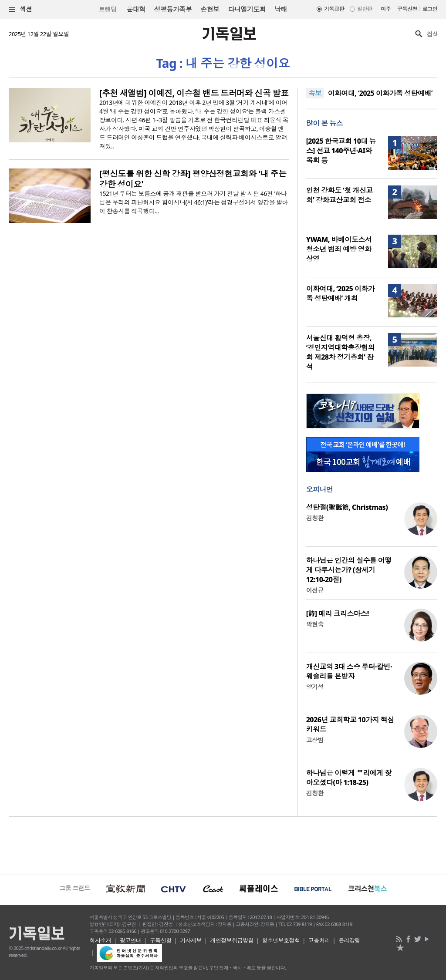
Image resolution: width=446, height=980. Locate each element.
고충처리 (319, 940)
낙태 (281, 9)
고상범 (315, 740)
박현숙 (315, 624)
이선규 (315, 590)
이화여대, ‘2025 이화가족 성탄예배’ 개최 (340, 293)
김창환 (315, 518)
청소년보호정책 (281, 940)
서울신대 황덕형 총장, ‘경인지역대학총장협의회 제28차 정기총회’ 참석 (341, 352)
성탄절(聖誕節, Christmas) (347, 507)
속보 (315, 93)
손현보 (210, 9)
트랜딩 (108, 9)
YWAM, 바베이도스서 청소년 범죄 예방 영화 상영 (339, 249)
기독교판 (334, 9)
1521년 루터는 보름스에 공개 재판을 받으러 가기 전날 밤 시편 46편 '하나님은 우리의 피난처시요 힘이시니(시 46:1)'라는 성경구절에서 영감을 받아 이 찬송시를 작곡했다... (194, 202)
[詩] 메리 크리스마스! (338, 613)
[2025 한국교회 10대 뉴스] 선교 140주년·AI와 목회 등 (341, 151)
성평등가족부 (173, 9)
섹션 (20, 9)
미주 (386, 9)
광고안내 (131, 940)
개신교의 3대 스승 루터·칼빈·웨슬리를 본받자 (349, 671)
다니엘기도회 (247, 9)
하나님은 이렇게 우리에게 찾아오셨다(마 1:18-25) (349, 778)
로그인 (430, 9)
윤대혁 (136, 9)
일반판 (365, 9)
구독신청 (407, 9)
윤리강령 (349, 940)
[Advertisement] (223, 845)
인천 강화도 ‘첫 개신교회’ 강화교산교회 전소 (340, 195)
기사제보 (191, 940)
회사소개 (101, 940)
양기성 (315, 687)
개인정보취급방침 (232, 940)
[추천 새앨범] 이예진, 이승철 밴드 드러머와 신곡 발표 (194, 93)
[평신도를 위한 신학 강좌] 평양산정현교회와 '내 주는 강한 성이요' (193, 179)
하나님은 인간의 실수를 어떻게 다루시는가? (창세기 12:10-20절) (349, 570)
